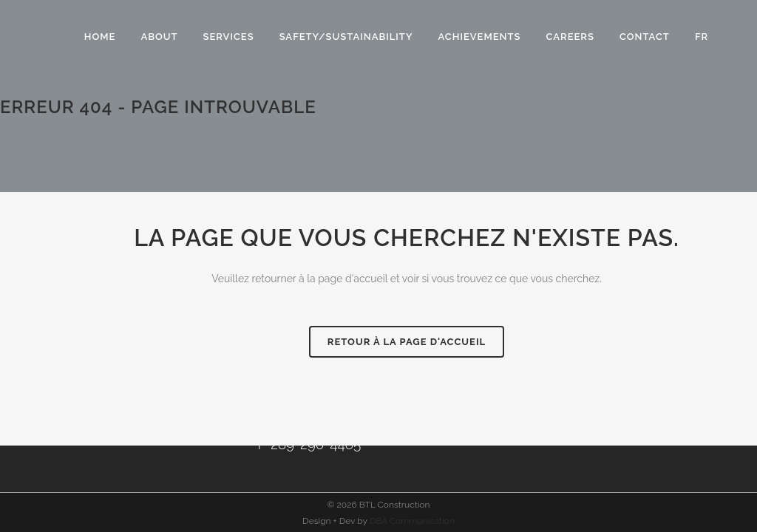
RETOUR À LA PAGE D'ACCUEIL (407, 342)
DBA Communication (412, 521)
